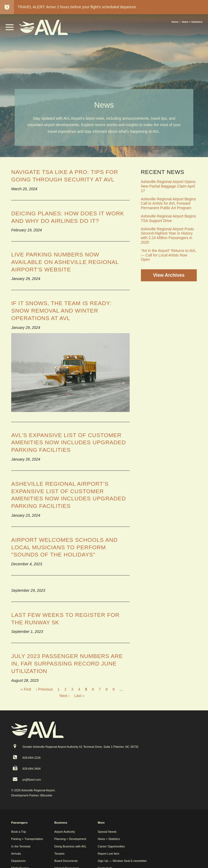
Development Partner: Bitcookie (32, 795)
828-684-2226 (32, 758)
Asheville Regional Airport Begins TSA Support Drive (168, 218)
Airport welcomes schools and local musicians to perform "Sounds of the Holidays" (64, 547)
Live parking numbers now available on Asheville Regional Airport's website (65, 262)
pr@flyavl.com (32, 780)
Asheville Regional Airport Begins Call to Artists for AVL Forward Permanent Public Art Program (168, 204)
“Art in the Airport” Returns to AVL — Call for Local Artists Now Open (168, 255)
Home (175, 22)
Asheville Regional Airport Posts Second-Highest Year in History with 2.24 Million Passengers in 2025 (167, 236)
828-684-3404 (32, 769)
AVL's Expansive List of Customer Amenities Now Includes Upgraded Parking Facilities (69, 442)
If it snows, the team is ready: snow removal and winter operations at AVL (61, 310)
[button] (10, 29)
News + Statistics (192, 22)
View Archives (169, 275)
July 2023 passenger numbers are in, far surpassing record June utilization (67, 663)
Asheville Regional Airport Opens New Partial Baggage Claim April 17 (168, 186)
